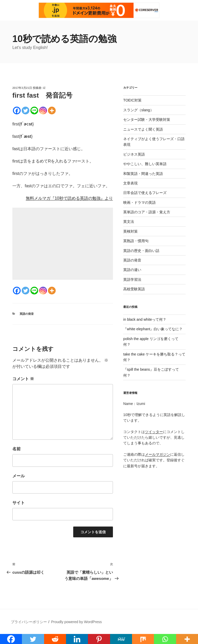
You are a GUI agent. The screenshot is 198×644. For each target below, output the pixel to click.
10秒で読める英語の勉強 (64, 39)
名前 (16, 449)
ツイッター (154, 432)
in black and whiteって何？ (145, 319)
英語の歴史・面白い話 (141, 251)
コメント (23, 379)
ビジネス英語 (134, 154)
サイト (19, 503)
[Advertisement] (63, 244)
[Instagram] (43, 111)
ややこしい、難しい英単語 (145, 164)
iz (44, 88)
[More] (52, 111)
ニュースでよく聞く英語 (143, 129)
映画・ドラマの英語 (139, 202)
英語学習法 (132, 279)
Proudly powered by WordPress (76, 622)
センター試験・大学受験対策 (147, 120)
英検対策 (130, 231)
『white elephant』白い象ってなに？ (153, 329)
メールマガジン (158, 454)
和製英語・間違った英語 (143, 174)
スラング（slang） (138, 110)
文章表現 (130, 183)
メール (19, 476)
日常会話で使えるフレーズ (145, 193)
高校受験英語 (134, 289)
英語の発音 (27, 314)
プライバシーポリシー (29, 622)
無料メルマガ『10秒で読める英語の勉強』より (69, 198)
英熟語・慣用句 (136, 241)
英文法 (129, 222)
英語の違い (132, 270)
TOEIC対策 (132, 100)
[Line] (34, 111)
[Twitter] (26, 111)
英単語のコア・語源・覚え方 (147, 212)
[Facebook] (17, 111)
